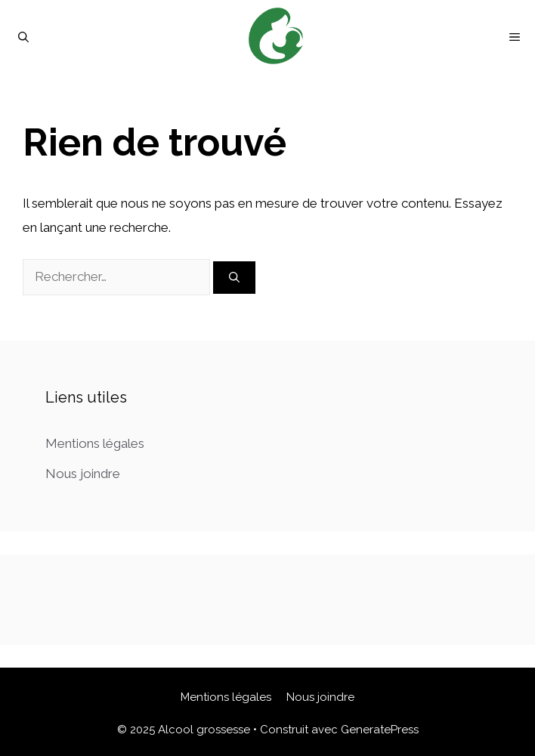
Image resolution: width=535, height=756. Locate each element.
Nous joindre (83, 474)
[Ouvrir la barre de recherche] (23, 37)
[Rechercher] (234, 278)
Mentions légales (95, 443)
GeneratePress (380, 730)
